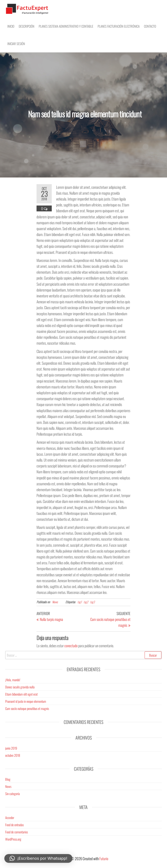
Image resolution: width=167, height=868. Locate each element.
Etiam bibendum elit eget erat (21, 694)
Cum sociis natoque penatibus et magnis (27, 708)
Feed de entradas (14, 825)
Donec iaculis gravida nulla (20, 687)
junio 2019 (11, 748)
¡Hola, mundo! (13, 680)
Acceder (10, 817)
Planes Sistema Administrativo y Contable (66, 26)
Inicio (11, 26)
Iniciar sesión (16, 44)
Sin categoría (13, 794)
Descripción (27, 26)
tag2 (86, 602)
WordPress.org (13, 839)
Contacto (150, 26)
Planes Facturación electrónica (119, 26)
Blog (8, 779)
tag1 (80, 602)
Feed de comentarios (17, 832)
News (55, 602)
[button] (38, 858)
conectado (71, 646)
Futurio (104, 859)
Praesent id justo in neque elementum (26, 701)
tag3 (92, 602)
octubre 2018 (13, 755)
